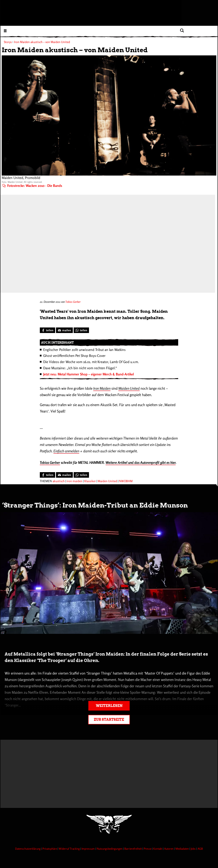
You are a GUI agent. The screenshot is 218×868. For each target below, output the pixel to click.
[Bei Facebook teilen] (47, 330)
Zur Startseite (109, 720)
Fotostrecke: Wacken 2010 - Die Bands (32, 186)
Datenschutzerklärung (28, 849)
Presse (148, 849)
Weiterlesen (109, 706)
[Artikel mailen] (64, 330)
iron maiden (75, 481)
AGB (200, 849)
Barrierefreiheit (133, 849)
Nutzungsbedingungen (110, 849)
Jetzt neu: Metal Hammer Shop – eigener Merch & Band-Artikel (89, 374)
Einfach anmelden (66, 451)
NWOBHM (126, 481)
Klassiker (90, 481)
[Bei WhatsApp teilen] (81, 330)
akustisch (59, 481)
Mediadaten (182, 849)
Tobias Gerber (73, 302)
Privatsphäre (50, 849)
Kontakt (158, 849)
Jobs (194, 849)
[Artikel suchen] (182, 31)
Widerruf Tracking (70, 849)
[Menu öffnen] (5, 31)
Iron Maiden (102, 388)
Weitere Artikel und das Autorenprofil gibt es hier (141, 462)
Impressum (88, 849)
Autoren (169, 849)
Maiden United (129, 388)
